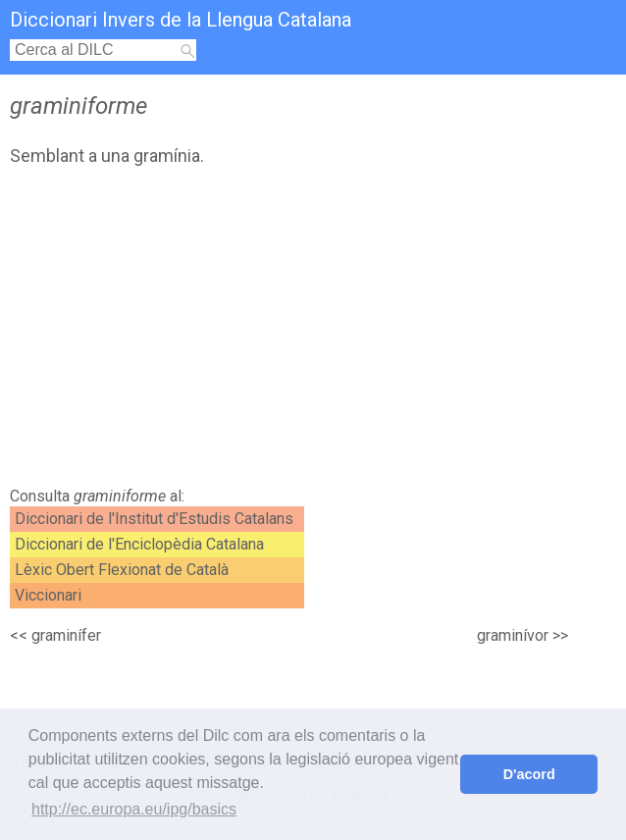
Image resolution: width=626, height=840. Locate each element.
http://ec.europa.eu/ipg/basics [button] (134, 809)
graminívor (513, 635)
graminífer (66, 635)
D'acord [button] (529, 774)
